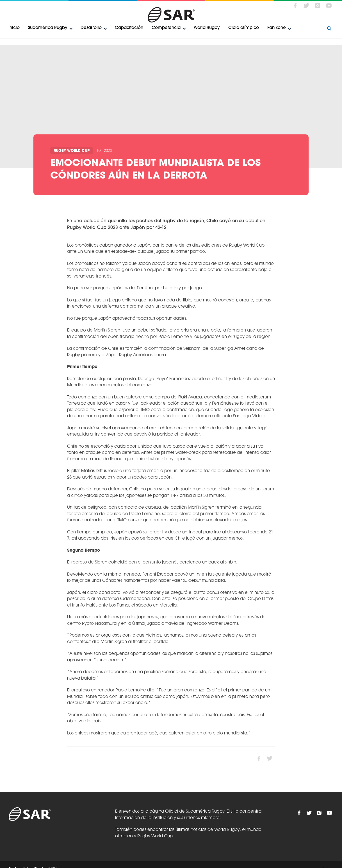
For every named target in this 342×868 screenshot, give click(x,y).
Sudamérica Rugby (48, 28)
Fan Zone (277, 28)
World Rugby (207, 28)
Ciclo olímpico (244, 28)
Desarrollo (91, 28)
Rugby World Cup (72, 151)
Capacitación (129, 28)
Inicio (14, 28)
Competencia (166, 28)
